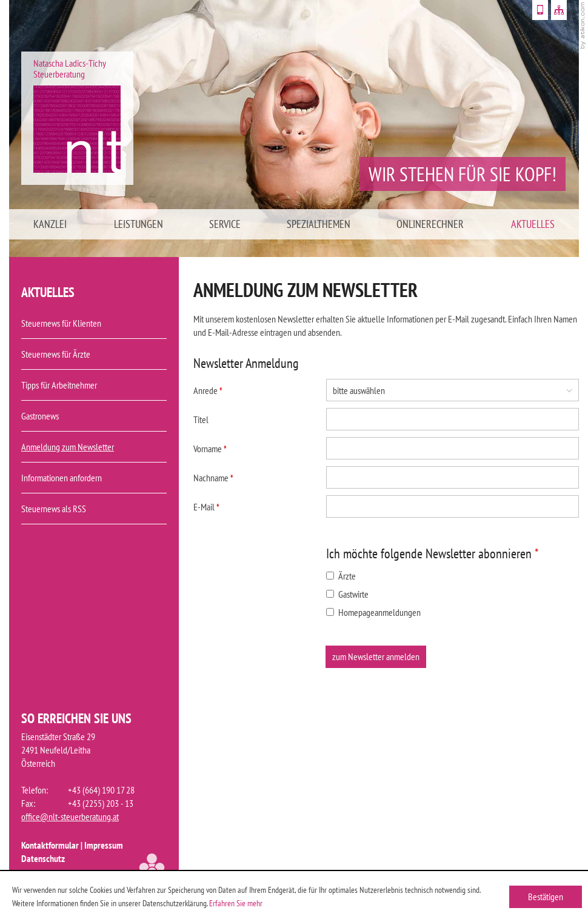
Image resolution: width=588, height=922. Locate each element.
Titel (201, 419)
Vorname (210, 449)
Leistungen (139, 224)
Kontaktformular (50, 845)
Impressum (104, 845)
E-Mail (206, 507)
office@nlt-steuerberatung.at (70, 817)
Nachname (213, 478)
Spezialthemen (319, 224)
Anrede (208, 390)
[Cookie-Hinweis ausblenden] (546, 897)
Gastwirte (347, 594)
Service (225, 224)
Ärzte (341, 576)
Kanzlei (50, 224)
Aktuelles (533, 224)
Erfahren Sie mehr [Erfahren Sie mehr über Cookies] (236, 903)
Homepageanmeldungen (373, 612)
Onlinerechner (430, 224)
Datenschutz (43, 858)
